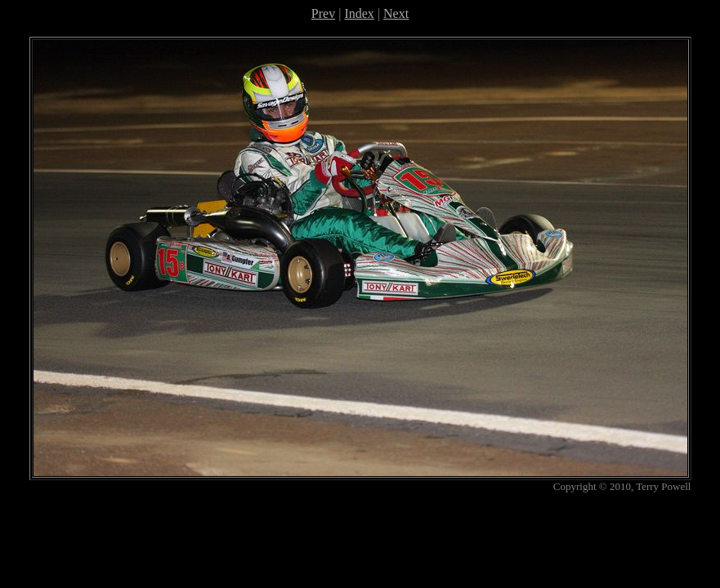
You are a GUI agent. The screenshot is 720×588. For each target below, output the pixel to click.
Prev (323, 13)
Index (359, 13)
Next (396, 13)
